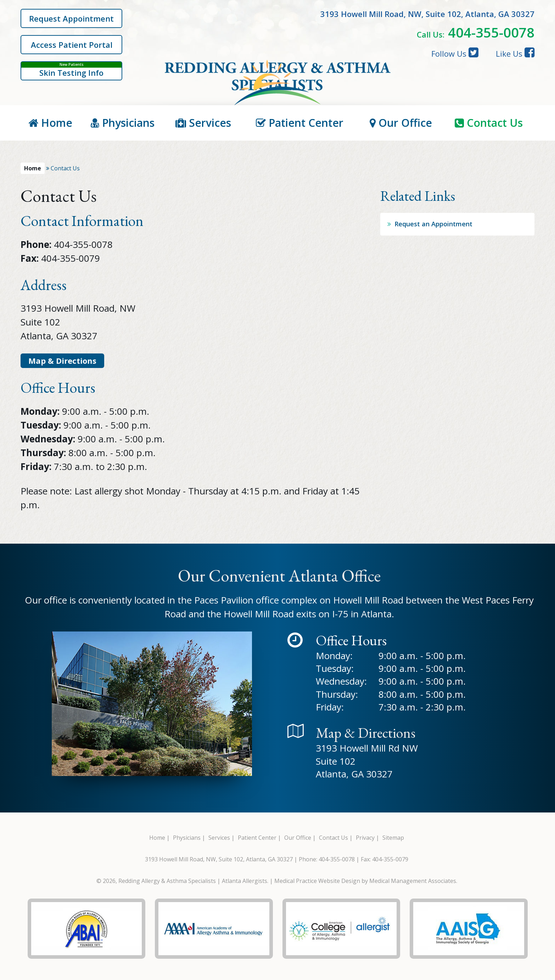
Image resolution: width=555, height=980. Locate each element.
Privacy (365, 838)
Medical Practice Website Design (317, 881)
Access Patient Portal (72, 45)
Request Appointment (71, 18)
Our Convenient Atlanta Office (279, 576)
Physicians (123, 123)
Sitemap (393, 838)
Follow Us (455, 53)
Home (50, 123)
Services (203, 123)
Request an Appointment (433, 224)
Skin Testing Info (71, 70)
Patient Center (300, 123)
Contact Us (489, 123)
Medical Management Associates (413, 881)
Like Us (515, 53)
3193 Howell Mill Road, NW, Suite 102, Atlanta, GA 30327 (219, 859)
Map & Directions (62, 361)
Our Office (401, 123)
